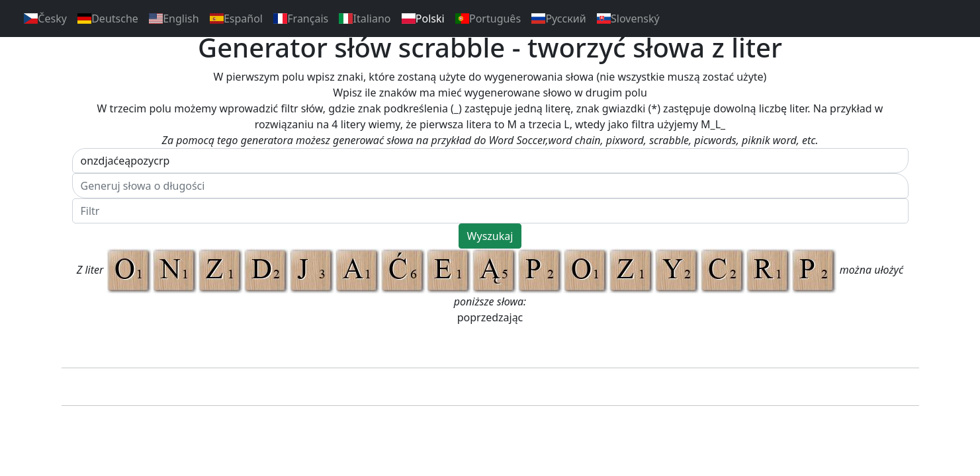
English (174, 19)
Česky (45, 19)
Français (301, 19)
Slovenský (628, 19)
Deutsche (108, 19)
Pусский (559, 19)
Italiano (365, 19)
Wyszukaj (490, 236)
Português (488, 19)
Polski (423, 19)
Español (236, 19)
